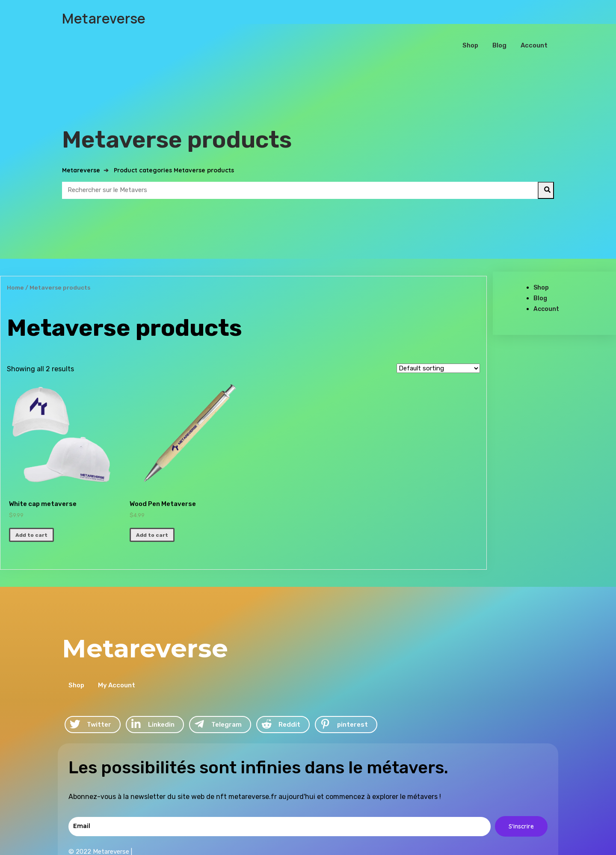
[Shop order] (438, 344)
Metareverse (81, 146)
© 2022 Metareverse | (351, 748)
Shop (541, 264)
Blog (540, 274)
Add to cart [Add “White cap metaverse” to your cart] (31, 511)
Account (546, 285)
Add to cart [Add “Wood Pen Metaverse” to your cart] (152, 511)
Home (15, 263)
